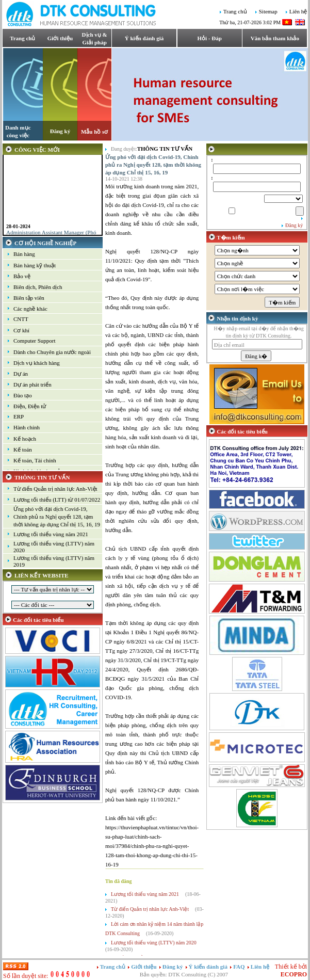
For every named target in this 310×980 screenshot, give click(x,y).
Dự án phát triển (32, 384)
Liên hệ (298, 12)
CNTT (21, 319)
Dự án (21, 374)
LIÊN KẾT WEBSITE (42, 575)
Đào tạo (23, 395)
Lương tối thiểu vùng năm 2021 (51, 534)
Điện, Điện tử (30, 406)
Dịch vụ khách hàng (37, 363)
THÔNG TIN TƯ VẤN (42, 477)
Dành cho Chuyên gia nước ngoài (52, 352)
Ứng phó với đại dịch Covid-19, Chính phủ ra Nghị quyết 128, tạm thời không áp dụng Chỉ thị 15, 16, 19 (57, 517)
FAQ (240, 967)
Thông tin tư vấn (165, 149)
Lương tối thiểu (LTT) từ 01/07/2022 (57, 500)
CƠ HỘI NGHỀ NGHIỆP (45, 243)
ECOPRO (294, 974)
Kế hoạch (25, 439)
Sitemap (268, 12)
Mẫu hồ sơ (94, 132)
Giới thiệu (60, 38)
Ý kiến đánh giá (144, 38)
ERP (19, 416)
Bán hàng (24, 254)
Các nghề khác (30, 309)
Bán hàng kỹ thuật (35, 265)
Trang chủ (235, 12)
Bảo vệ (22, 276)
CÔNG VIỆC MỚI (37, 150)
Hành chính (27, 427)
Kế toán (23, 449)
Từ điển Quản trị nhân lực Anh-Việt (55, 489)
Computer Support (35, 341)
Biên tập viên (29, 298)
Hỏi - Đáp (210, 38)
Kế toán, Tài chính (35, 460)
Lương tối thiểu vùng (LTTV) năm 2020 (154, 943)
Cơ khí (21, 330)
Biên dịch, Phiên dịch (38, 287)
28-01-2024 (18, 230)
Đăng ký (60, 131)
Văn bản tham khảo (275, 38)
